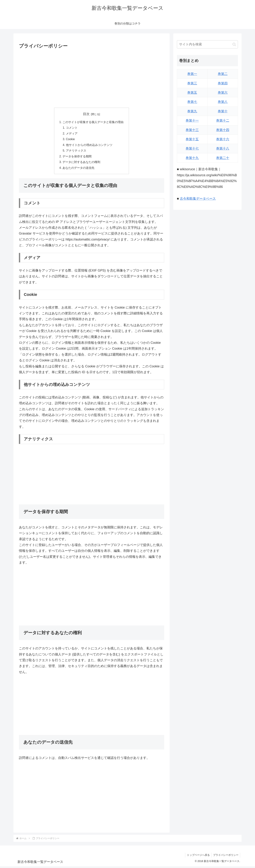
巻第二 (223, 74)
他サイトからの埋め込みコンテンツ (89, 146)
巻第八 (223, 102)
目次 (86, 114)
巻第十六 (223, 139)
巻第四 (223, 83)
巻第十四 (223, 130)
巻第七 (192, 102)
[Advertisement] (92, 78)
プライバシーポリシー (225, 857)
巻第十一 (192, 121)
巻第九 (192, 111)
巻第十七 (192, 148)
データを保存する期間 (77, 158)
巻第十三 (192, 130)
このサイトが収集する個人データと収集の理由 (93, 122)
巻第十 (223, 111)
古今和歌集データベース (198, 199)
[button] (234, 44)
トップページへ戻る (197, 857)
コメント (72, 128)
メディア (72, 134)
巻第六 (223, 93)
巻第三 (192, 83)
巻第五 (192, 93)
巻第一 (192, 74)
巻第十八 (223, 148)
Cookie (71, 140)
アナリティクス (76, 152)
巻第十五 (192, 139)
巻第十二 (223, 121)
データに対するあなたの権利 (81, 163)
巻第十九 (192, 158)
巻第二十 (223, 158)
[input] (207, 44)
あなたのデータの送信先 (78, 169)
